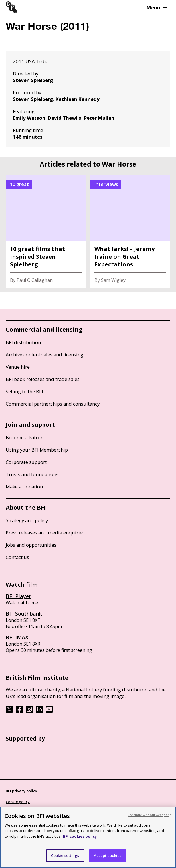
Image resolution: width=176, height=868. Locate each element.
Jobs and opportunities (31, 545)
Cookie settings (65, 855)
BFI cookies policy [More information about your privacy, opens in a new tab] (80, 836)
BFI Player (18, 596)
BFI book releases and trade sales (43, 379)
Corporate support (26, 462)
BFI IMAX (17, 637)
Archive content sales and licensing (44, 355)
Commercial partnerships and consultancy (53, 404)
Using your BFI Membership (37, 450)
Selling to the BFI (24, 391)
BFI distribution (23, 342)
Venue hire (18, 367)
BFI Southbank (24, 614)
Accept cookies (108, 855)
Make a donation (24, 487)
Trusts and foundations (32, 474)
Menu (157, 8)
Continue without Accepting (149, 815)
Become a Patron (25, 437)
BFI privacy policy (21, 791)
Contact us (17, 557)
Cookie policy (18, 802)
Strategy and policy (27, 520)
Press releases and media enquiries (45, 533)
